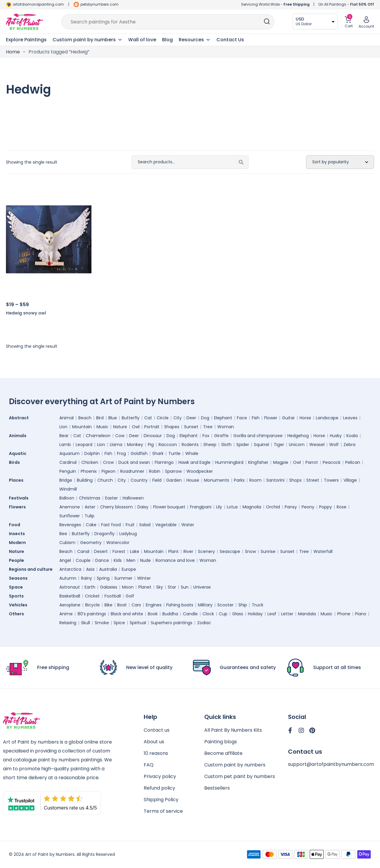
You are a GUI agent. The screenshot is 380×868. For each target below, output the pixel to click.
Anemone (70, 507)
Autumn (68, 578)
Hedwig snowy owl (26, 313)
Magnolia (252, 507)
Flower (271, 418)
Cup (223, 614)
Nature (120, 427)
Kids (118, 560)
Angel (65, 560)
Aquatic (19, 453)
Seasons (20, 578)
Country (139, 480)
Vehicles (20, 605)
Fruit (130, 525)
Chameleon (98, 436)
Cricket (92, 596)
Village (350, 480)
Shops (295, 480)
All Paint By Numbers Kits (233, 730)
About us (154, 742)
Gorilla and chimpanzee (258, 436)
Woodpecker (200, 471)
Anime (66, 614)
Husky (336, 436)
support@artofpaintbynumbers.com (331, 764)
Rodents (190, 445)
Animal (66, 418)
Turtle (174, 453)
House (193, 480)
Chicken (90, 462)
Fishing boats (180, 605)
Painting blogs (221, 742)
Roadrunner (132, 471)
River (188, 551)
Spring (103, 578)
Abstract (20, 418)
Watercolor (118, 543)
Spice (119, 623)
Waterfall (323, 551)
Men (131, 560)
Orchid (273, 507)
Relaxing (68, 623)
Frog (121, 453)
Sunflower (70, 516)
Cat (148, 418)
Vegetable (166, 525)
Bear (64, 436)
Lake (135, 551)
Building (85, 480)
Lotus (232, 507)
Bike (109, 605)
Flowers (19, 507)
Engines (154, 605)
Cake (91, 525)
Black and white (127, 614)
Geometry (91, 543)
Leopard (84, 445)
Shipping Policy (161, 800)
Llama (116, 445)
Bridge (66, 480)
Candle (190, 614)
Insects (18, 534)
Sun (185, 587)
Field (157, 480)
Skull (85, 623)
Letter (287, 614)
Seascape (230, 551)
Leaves (350, 418)
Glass (238, 614)
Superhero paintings (172, 623)
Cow (120, 436)
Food (16, 525)
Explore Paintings (26, 40)
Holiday (255, 614)
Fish (256, 418)
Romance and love (175, 560)
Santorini (275, 480)
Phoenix (89, 471)
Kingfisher (258, 462)
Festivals (20, 498)
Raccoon (168, 445)
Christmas (90, 498)
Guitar (288, 418)
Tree (208, 427)
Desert (101, 551)
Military (205, 605)
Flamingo (164, 462)
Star (172, 587)
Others (18, 614)
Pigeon (109, 471)
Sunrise (268, 551)
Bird (100, 418)
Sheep (210, 445)
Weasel (317, 445)
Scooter (225, 605)
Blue (113, 418)
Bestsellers (217, 788)
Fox (206, 436)
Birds (16, 462)
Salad (145, 525)
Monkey (135, 445)
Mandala (307, 614)
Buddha (170, 614)
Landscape (327, 418)
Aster (90, 507)
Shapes (172, 427)
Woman (226, 427)
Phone (344, 614)
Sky (160, 587)
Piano (361, 614)
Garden (174, 480)
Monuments (217, 480)
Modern (19, 543)
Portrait (152, 427)
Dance (102, 560)
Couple (83, 560)
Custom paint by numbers (235, 765)
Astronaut (70, 587)
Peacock (332, 462)
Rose (342, 507)
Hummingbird (229, 462)
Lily (219, 507)
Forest (119, 551)
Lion (63, 427)
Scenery (206, 551)
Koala (352, 436)
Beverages (70, 525)
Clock (208, 614)
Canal (83, 551)
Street (313, 480)
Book (153, 614)
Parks (239, 480)
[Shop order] (340, 162)
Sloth (226, 445)
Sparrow (173, 471)
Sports (18, 596)
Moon (128, 587)
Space (17, 587)
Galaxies (109, 587)
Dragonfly (104, 534)
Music (102, 427)
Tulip (90, 516)
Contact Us (230, 40)
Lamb (65, 445)
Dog (205, 418)
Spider (243, 445)
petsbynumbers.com (99, 4)
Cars (136, 605)
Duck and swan (134, 462)
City (178, 418)
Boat (122, 605)
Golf (130, 596)
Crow (108, 462)
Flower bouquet (169, 507)
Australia (108, 569)
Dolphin (92, 453)
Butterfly (131, 418)
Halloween (133, 498)
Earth (90, 587)
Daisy (143, 507)
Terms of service (163, 811)
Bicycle (92, 605)
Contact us (157, 730)
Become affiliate (223, 753)
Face (242, 418)
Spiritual (138, 623)
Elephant (223, 418)
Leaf (272, 614)
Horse (305, 418)
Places (18, 480)
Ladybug (128, 534)
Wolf (334, 445)
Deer (191, 418)
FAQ (149, 765)
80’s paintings (92, 614)
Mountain (82, 427)
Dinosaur (153, 436)
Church (105, 480)
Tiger (279, 445)
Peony (308, 507)
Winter (144, 578)
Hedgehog (298, 436)
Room (255, 480)
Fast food (111, 525)
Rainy (87, 578)
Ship (243, 605)
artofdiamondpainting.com (38, 4)
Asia (90, 569)
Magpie (281, 462)
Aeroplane (70, 605)
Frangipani (201, 507)
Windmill (68, 489)
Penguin (68, 471)
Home (13, 52)
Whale (192, 453)
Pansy (291, 507)
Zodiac (204, 623)
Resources (195, 40)
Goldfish (139, 453)
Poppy (326, 507)
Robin (155, 471)
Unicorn (297, 445)
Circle (163, 418)
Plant (174, 551)
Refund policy (159, 788)
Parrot (312, 462)
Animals (19, 436)
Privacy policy (160, 776)
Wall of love (142, 40)
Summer (123, 578)
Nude (145, 560)
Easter (111, 498)
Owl (136, 427)
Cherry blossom (116, 507)
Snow (250, 551)
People (18, 560)
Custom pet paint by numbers (240, 776)
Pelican (353, 462)
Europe (129, 569)
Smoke (102, 623)
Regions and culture (32, 569)
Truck (258, 605)
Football (113, 596)
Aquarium (69, 453)
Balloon (67, 498)
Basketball (70, 596)
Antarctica (70, 569)
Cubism (67, 543)
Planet (145, 587)
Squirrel (261, 445)
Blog (167, 40)
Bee (63, 534)
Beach (85, 418)
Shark (158, 453)
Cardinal (68, 462)
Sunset (191, 427)
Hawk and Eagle (194, 462)
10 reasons (156, 753)
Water (188, 525)
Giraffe (221, 436)
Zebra (349, 445)
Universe (202, 587)
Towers (331, 480)
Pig (151, 445)
